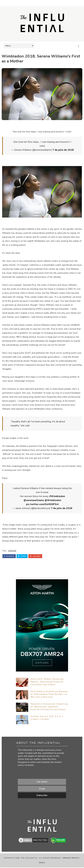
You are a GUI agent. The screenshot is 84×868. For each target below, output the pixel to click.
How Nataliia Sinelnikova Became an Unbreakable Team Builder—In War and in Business (49, 695)
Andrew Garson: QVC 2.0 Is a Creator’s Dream (47, 718)
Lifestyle (12, 550)
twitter (22, 556)
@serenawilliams (34, 500)
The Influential (29, 859)
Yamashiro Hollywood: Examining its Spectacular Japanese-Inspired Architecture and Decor (49, 707)
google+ (35, 556)
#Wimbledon (57, 496)
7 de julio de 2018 (63, 150)
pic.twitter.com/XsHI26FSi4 (42, 504)
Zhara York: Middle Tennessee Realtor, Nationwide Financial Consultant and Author (47, 682)
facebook (9, 556)
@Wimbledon (53, 500)
